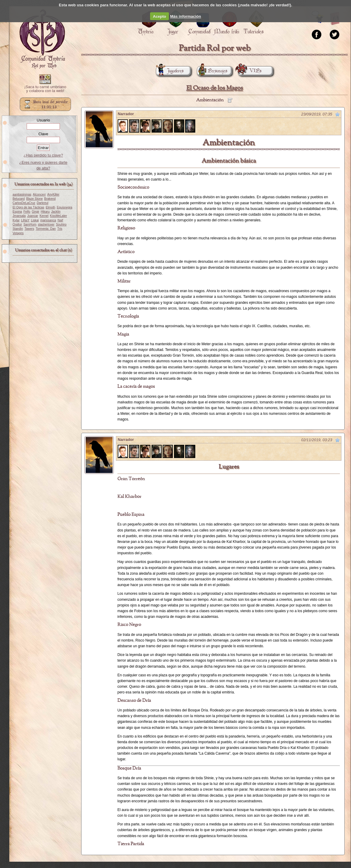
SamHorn (30, 224)
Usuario (43, 120)
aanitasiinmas (22, 195)
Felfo (27, 212)
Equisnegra (64, 207)
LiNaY (25, 220)
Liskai (35, 220)
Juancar (33, 216)
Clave (43, 134)
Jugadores (170, 71)
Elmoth (51, 207)
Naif (60, 220)
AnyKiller (53, 195)
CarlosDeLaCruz (24, 203)
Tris (60, 229)
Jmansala (19, 216)
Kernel (44, 216)
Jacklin (56, 212)
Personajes (212, 71)
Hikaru (45, 212)
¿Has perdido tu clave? (43, 155)
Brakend (50, 199)
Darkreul (43, 203)
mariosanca (48, 220)
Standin (18, 229)
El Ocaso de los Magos (215, 88)
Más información (186, 16)
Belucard (19, 199)
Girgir (35, 212)
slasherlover (46, 224)
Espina (17, 212)
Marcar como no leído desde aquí (338, 114)
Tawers (29, 229)
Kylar (16, 220)
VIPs (250, 71)
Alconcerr (39, 195)
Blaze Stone (34, 199)
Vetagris (18, 233)
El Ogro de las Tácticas (28, 207)
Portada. (42, 39)
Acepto (160, 16)
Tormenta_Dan (46, 229)
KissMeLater (59, 216)
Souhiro (61, 224)
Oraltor (17, 224)
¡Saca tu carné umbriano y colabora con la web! (45, 89)
